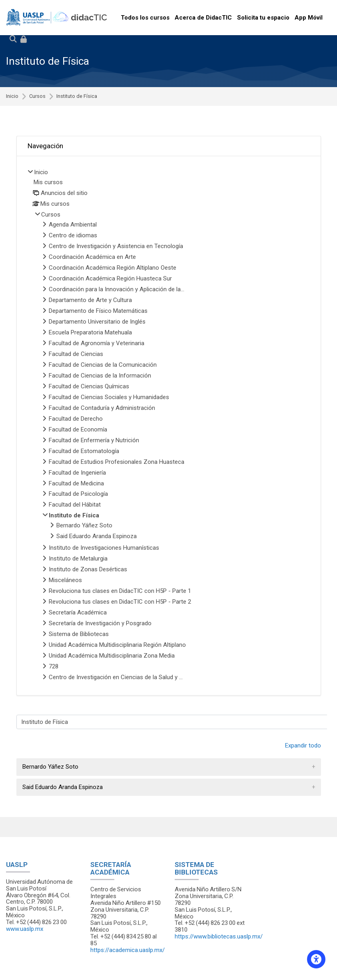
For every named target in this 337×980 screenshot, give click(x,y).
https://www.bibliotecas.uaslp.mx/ (219, 936)
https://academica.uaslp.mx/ (128, 950)
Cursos (37, 96)
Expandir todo (303, 745)
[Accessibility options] (316, 959)
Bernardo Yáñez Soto (50, 767)
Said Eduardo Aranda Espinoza (63, 787)
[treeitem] (169, 426)
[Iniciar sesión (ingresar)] (24, 40)
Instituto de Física (77, 96)
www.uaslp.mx (25, 929)
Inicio (12, 96)
